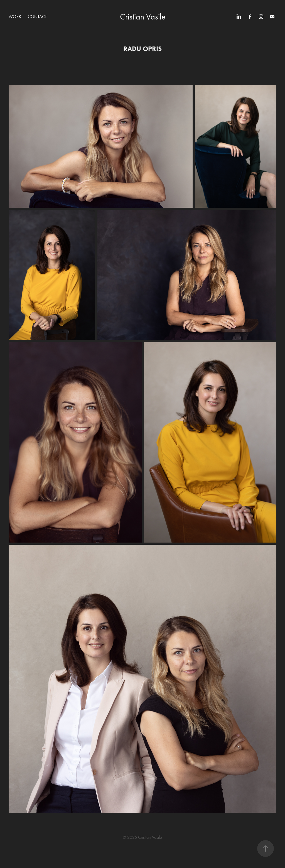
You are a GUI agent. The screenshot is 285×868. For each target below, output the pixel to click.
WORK (15, 17)
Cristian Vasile (143, 17)
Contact (37, 17)
